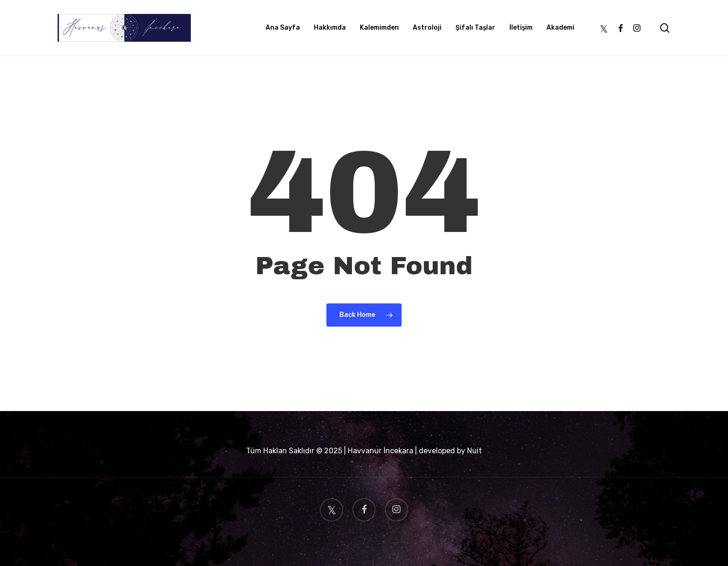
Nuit (474, 451)
